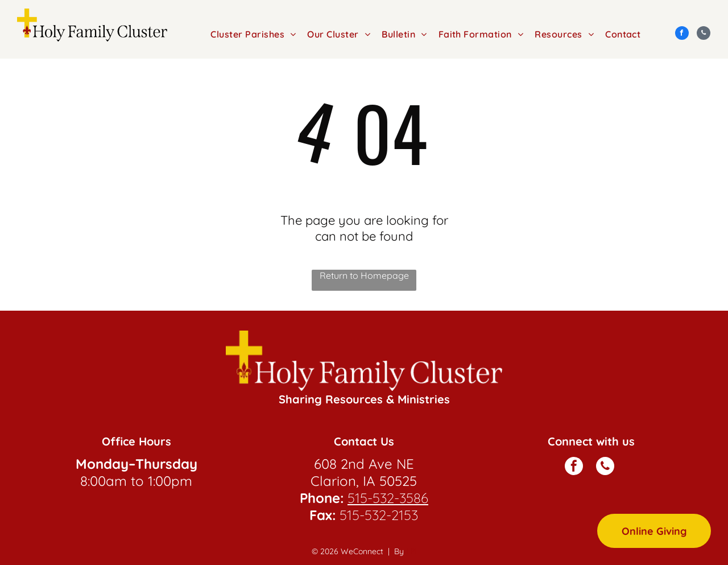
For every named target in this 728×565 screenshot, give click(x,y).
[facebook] (682, 34)
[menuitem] (253, 34)
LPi (411, 551)
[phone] (704, 34)
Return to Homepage (364, 275)
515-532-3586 (388, 498)
